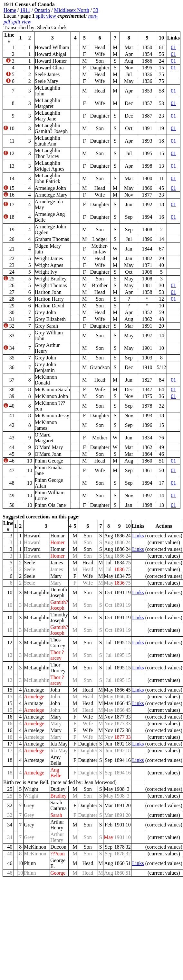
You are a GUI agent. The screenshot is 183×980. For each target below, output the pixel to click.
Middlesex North (72, 10)
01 (173, 47)
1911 (25, 10)
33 (96, 10)
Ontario (42, 10)
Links (138, 536)
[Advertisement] (142, 16)
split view (46, 16)
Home (10, 10)
